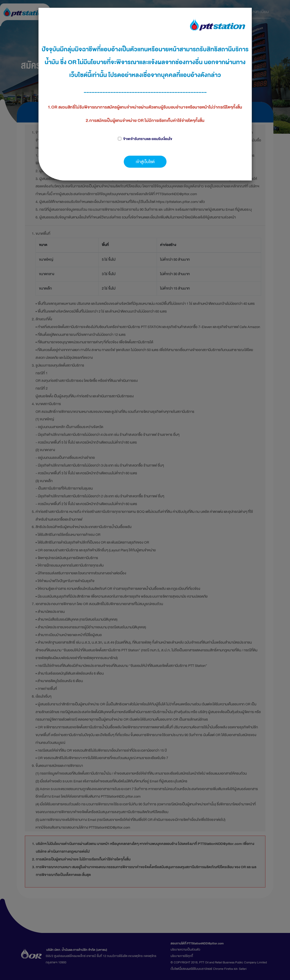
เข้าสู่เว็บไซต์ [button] (145, 162)
